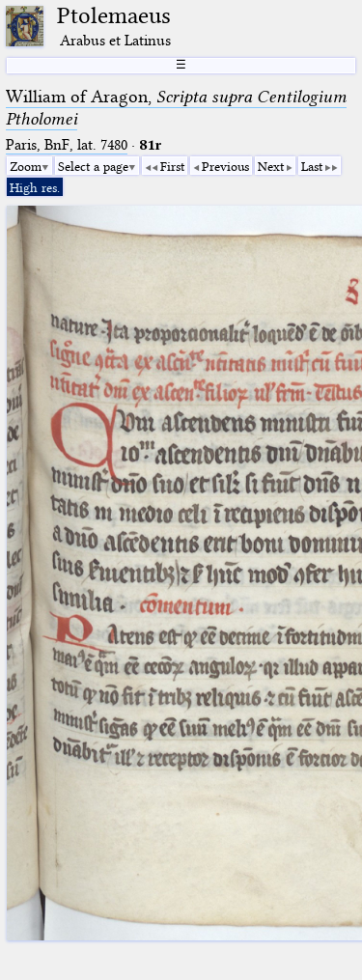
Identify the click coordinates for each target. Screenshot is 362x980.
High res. (35, 187)
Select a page (93, 166)
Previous (225, 166)
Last (312, 166)
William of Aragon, (176, 108)
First (172, 166)
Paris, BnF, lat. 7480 (67, 145)
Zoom (26, 166)
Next (271, 166)
